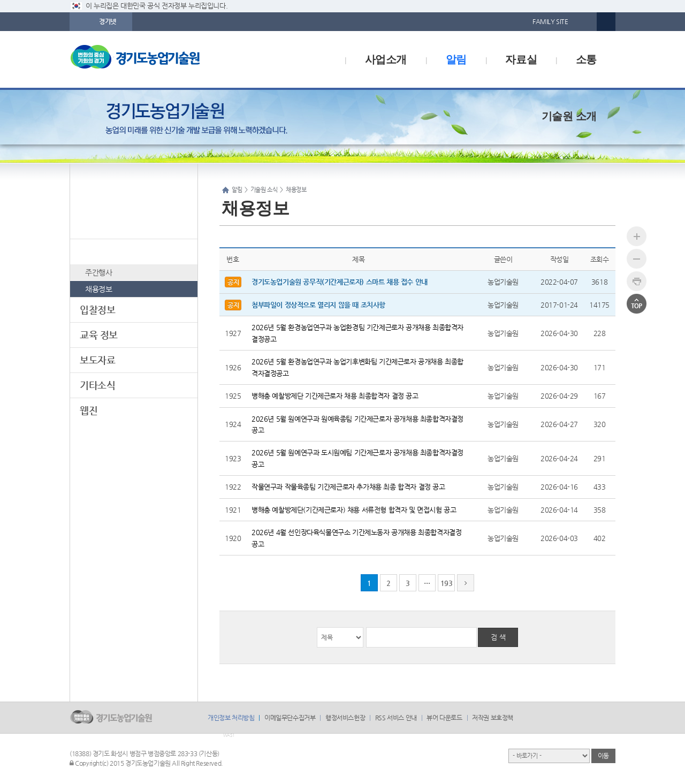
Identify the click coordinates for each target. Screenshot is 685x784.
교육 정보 (99, 335)
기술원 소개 (569, 116)
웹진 (89, 410)
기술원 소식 (103, 251)
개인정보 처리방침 (231, 718)
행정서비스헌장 (345, 718)
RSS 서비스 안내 (396, 718)
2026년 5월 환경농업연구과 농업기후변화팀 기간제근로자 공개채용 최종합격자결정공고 (357, 367)
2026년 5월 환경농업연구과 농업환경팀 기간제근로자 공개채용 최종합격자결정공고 (357, 333)
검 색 (498, 637)
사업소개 (386, 59)
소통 (586, 59)
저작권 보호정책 (493, 718)
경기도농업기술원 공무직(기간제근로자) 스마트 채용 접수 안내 (340, 282)
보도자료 (97, 360)
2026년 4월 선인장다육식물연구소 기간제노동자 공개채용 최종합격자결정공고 (356, 538)
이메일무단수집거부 (290, 718)
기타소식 (97, 385)
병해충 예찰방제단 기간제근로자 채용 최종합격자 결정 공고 (335, 396)
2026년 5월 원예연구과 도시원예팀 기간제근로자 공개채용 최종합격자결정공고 (357, 458)
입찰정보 (97, 310)
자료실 (521, 59)
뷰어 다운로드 (444, 718)
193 (447, 583)
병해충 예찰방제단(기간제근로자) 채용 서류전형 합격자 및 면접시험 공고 (354, 510)
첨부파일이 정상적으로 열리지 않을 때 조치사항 (318, 305)
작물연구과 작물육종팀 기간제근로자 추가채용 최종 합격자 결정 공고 (348, 487)
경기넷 (108, 21)
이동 (603, 756)
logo (158, 59)
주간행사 (98, 272)
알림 (456, 59)
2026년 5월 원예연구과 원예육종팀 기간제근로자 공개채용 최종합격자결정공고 (357, 424)
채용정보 (98, 289)
